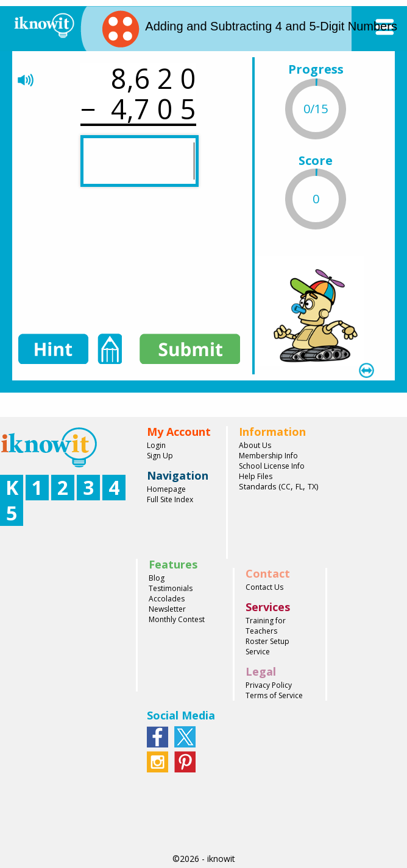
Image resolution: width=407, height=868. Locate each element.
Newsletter (167, 609)
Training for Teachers (266, 626)
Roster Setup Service (267, 646)
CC (286, 487)
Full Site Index (170, 499)
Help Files (256, 476)
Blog (157, 578)
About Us (255, 445)
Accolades (167, 599)
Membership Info (268, 456)
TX (312, 487)
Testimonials (171, 588)
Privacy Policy (269, 685)
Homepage (166, 489)
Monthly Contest (177, 619)
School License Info (272, 466)
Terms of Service (274, 695)
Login (156, 445)
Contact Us (264, 587)
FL (299, 487)
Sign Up (160, 456)
